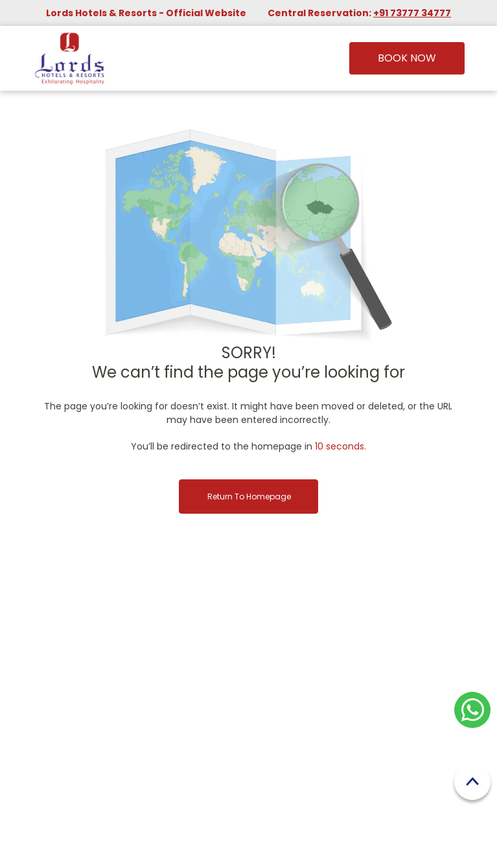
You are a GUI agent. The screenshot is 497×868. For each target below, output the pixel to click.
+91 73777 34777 (412, 13)
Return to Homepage (249, 497)
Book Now (407, 58)
